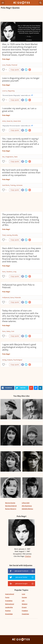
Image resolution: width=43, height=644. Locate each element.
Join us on (21, 571)
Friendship (9, 601)
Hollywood (6, 297)
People (8, 65)
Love (23, 594)
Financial (14, 65)
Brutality (15, 235)
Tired (4, 235)
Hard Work (6, 185)
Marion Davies (10, 503)
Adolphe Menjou (27, 509)
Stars (4, 272)
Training (13, 185)
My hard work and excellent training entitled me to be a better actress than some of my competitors (21, 172)
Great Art (10, 121)
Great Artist (17, 121)
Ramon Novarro (11, 509)
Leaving (9, 235)
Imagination (9, 157)
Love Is (4, 91)
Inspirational (10, 594)
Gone (12, 297)
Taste (16, 157)
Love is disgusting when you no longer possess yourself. (21, 79)
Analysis (10, 360)
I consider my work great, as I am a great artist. (19, 110)
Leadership (9, 607)
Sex (3, 157)
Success (24, 597)
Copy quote (15, 70)
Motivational (10, 604)
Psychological (18, 360)
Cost (13, 331)
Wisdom (25, 604)
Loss (4, 65)
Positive (8, 611)
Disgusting (11, 91)
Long (15, 272)
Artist (4, 121)
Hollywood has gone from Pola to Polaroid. (18, 286)
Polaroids (18, 297)
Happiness (25, 614)
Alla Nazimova (27, 506)
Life (23, 601)
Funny (7, 597)
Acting (4, 360)
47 (6, 70)
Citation (28, 556)
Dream (24, 607)
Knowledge (9, 614)
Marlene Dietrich (11, 506)
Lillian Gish (26, 503)
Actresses (19, 185)
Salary (8, 331)
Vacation (9, 272)
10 (6, 100)
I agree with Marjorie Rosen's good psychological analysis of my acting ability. (19, 347)
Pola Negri (6, 59)
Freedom (25, 611)
